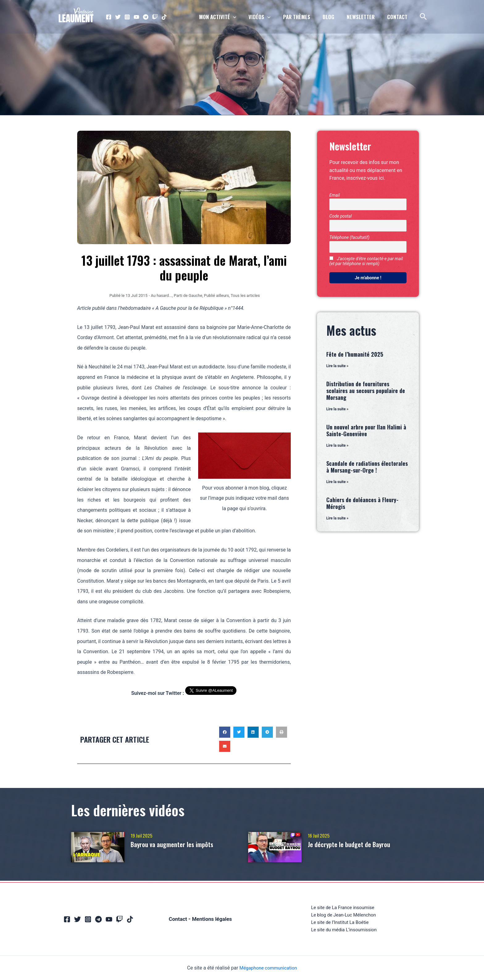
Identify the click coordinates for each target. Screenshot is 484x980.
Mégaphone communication (268, 968)
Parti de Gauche (188, 295)
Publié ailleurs (217, 295)
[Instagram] (127, 17)
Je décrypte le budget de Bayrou (355, 844)
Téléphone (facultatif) (349, 237)
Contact (176, 918)
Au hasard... (162, 295)
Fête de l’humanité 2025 (355, 354)
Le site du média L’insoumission (344, 930)
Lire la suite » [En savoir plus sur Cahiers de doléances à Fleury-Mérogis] (337, 519)
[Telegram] (146, 17)
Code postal (340, 216)
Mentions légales (213, 918)
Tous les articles (245, 295)
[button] (225, 732)
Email (335, 195)
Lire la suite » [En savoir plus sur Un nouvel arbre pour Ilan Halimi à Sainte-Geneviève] (337, 446)
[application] (243, 17)
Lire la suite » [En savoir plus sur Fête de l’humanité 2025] (337, 366)
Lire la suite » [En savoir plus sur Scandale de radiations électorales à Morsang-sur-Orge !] (337, 482)
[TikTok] (164, 17)
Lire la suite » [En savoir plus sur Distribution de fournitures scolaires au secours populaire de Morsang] (337, 409)
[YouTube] (136, 17)
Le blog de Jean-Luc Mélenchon (343, 914)
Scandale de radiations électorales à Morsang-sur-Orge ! (367, 467)
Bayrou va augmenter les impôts (179, 844)
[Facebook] (109, 17)
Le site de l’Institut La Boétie (340, 922)
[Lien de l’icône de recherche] (424, 17)
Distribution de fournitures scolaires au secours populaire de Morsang (366, 391)
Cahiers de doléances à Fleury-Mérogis (362, 504)
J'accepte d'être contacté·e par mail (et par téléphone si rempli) (366, 261)
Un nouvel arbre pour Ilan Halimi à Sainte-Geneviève (366, 431)
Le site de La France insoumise (342, 906)
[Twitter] (118, 17)
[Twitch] (155, 17)
